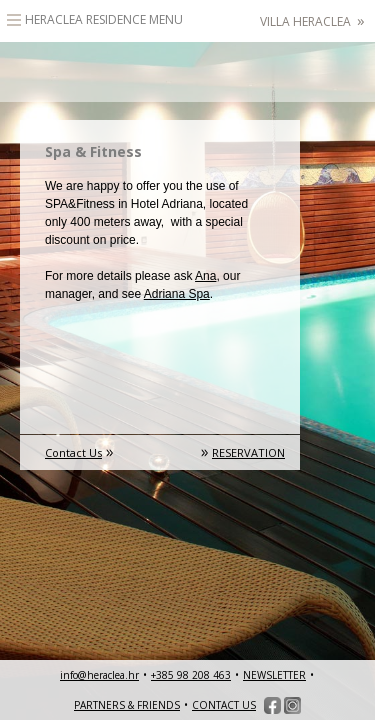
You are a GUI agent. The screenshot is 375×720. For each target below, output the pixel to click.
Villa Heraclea (312, 21)
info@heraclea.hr (99, 675)
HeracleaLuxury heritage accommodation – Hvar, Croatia (188, 72)
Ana (205, 276)
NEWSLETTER (274, 675)
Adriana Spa (177, 294)
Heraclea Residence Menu (104, 19)
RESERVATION (248, 452)
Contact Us (73, 452)
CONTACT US (224, 705)
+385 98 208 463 (191, 675)
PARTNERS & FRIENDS (127, 705)
